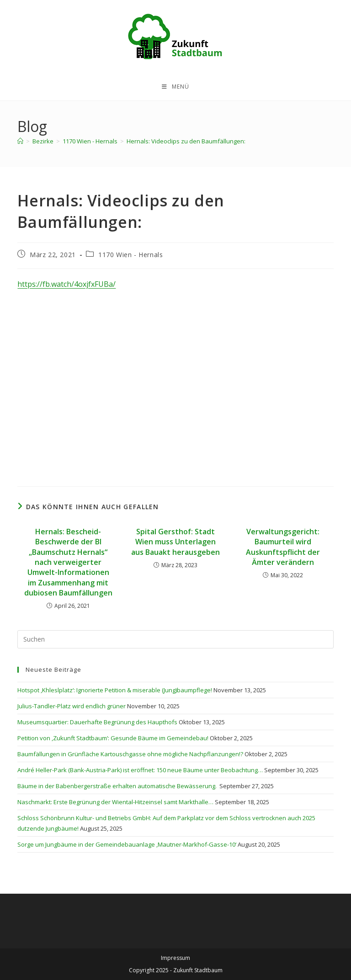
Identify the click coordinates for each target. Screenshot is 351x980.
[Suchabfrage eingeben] (175, 639)
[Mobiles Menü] (175, 87)
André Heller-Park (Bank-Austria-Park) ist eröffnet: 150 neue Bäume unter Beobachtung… (140, 770)
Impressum (175, 958)
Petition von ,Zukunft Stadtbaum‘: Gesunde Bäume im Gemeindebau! (113, 738)
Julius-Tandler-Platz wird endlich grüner (72, 706)
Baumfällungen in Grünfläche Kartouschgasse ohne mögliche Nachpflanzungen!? (130, 754)
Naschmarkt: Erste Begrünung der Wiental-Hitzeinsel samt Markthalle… (115, 802)
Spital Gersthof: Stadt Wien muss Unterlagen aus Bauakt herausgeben (175, 542)
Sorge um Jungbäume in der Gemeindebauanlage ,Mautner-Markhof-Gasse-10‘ (127, 844)
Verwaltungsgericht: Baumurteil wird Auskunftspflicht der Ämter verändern (283, 547)
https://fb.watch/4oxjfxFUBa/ (66, 284)
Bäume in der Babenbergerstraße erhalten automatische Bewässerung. (118, 786)
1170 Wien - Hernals (130, 255)
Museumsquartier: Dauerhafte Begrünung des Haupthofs (97, 722)
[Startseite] (20, 141)
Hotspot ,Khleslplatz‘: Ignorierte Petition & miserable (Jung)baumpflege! (115, 690)
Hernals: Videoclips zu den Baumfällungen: (186, 141)
